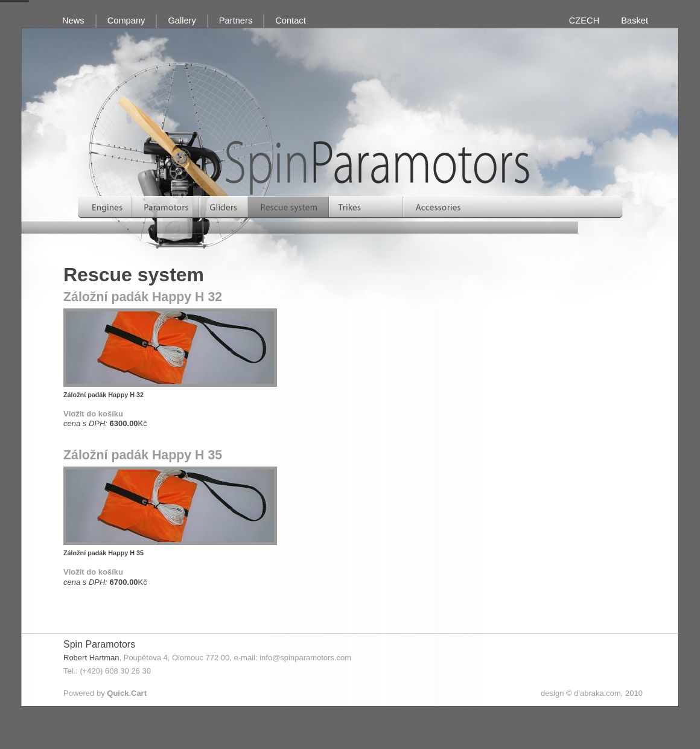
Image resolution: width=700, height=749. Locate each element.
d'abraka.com (597, 693)
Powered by (105, 693)
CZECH (584, 21)
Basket (635, 21)
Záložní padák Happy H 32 (143, 297)
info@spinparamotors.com (305, 658)
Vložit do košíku (93, 414)
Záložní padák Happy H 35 (143, 455)
